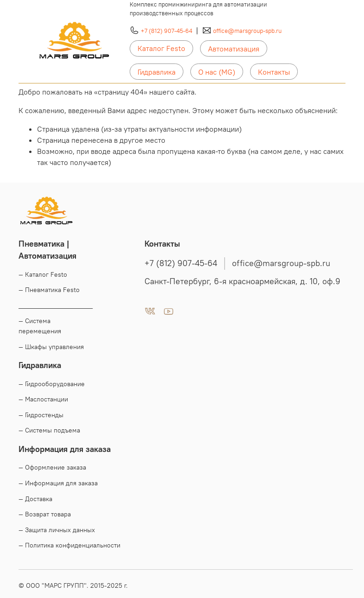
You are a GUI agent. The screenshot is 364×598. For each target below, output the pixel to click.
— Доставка (35, 499)
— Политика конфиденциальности (69, 545)
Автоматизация (234, 49)
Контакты (274, 72)
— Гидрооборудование (52, 384)
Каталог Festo (161, 48)
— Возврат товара (45, 514)
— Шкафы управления (51, 347)
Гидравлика (157, 72)
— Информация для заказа (58, 483)
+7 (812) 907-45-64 (166, 31)
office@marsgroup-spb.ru (247, 31)
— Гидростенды (41, 415)
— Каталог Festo (43, 274)
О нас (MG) (217, 72)
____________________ (56, 305)
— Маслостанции (43, 399)
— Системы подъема (49, 430)
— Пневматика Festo (49, 290)
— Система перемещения (40, 326)
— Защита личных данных (57, 530)
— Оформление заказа (52, 467)
